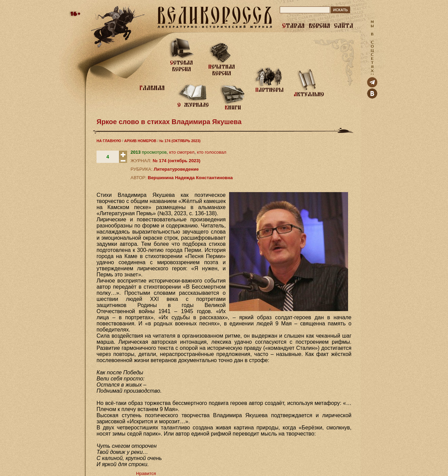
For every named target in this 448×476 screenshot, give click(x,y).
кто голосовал (211, 152)
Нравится (146, 473)
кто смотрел (182, 152)
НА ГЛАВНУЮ (109, 141)
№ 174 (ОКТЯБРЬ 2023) (180, 141)
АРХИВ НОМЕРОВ (140, 141)
